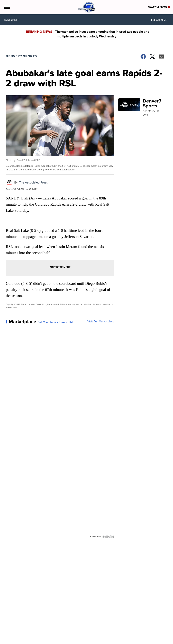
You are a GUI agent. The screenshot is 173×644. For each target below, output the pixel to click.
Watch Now (159, 7)
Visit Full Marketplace (101, 322)
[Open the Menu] (7, 7)
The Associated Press (33, 182)
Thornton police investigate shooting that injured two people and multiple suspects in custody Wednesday (102, 34)
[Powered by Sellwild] (108, 537)
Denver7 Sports (21, 56)
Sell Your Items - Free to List (55, 322)
